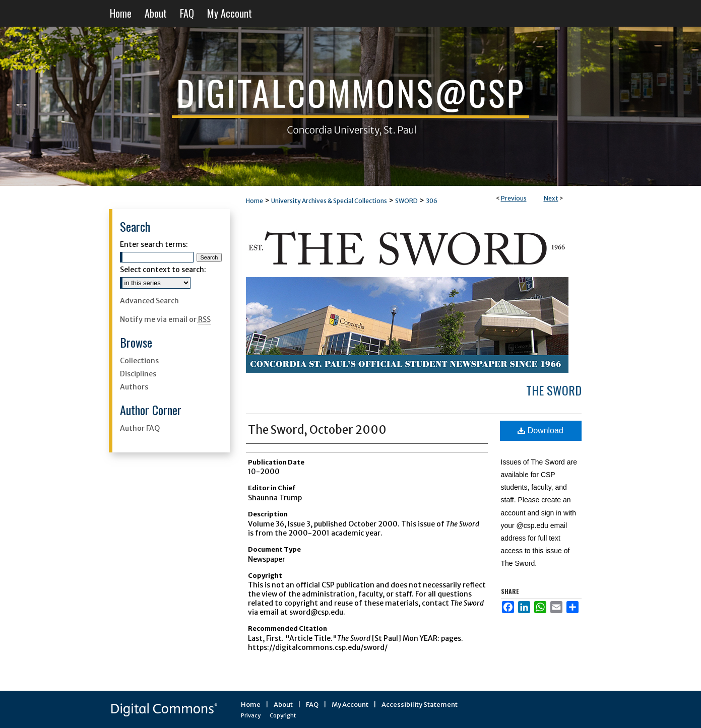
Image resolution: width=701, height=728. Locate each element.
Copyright (283, 715)
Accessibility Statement (420, 705)
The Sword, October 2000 (317, 430)
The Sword (554, 390)
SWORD (406, 201)
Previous (514, 198)
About (283, 705)
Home (254, 201)
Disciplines (138, 374)
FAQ (312, 705)
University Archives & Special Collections (329, 201)
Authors (134, 387)
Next (551, 198)
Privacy (251, 715)
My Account (350, 705)
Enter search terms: (154, 244)
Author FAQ (140, 428)
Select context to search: (163, 270)
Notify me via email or (165, 319)
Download (540, 431)
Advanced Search (149, 301)
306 (432, 201)
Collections (139, 361)
